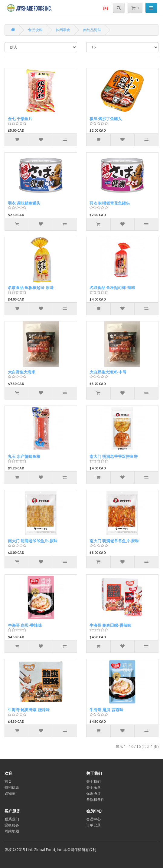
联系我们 (12, 819)
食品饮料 (35, 30)
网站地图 (12, 831)
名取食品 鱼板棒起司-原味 (31, 288)
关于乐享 (93, 787)
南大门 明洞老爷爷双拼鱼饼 (114, 456)
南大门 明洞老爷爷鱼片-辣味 (114, 541)
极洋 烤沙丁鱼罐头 (106, 119)
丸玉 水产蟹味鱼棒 (24, 456)
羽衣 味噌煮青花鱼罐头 (110, 203)
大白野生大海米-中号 (108, 372)
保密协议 (93, 793)
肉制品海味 (92, 30)
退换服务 (12, 825)
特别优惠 (12, 787)
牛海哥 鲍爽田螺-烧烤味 (29, 710)
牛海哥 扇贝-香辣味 (25, 625)
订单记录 (93, 825)
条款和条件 (95, 799)
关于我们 (93, 781)
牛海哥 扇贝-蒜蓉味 (106, 710)
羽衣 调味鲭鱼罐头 (24, 203)
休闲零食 (63, 30)
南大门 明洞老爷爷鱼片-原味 (33, 541)
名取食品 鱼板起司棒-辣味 (112, 288)
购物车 (10, 793)
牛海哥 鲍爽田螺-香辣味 (110, 625)
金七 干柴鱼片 (20, 119)
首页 (8, 781)
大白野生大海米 (22, 372)
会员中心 (93, 819)
